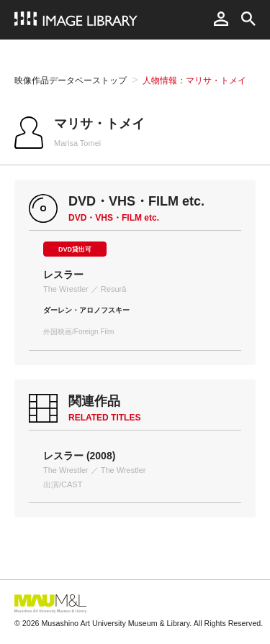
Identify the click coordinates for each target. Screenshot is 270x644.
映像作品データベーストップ (71, 80)
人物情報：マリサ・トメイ (194, 80)
